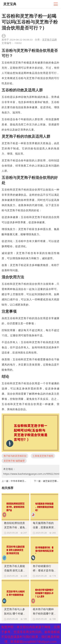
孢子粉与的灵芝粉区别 (15, 456)
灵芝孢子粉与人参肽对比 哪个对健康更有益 (15, 614)
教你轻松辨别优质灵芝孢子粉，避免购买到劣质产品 (14, 527)
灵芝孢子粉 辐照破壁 (14, 461)
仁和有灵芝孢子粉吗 (43, 456)
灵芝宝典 (10, 4)
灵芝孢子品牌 (49, 40)
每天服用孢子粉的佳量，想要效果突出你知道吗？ (43, 527)
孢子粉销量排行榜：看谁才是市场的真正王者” (43, 570)
